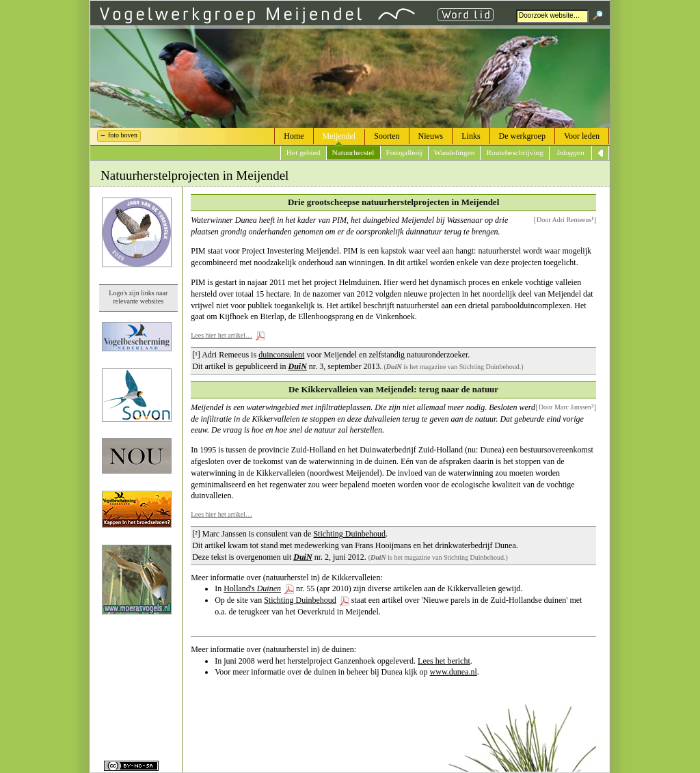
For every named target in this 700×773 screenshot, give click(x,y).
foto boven (123, 135)
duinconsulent (281, 355)
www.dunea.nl (454, 672)
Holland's (252, 588)
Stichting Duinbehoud (349, 534)
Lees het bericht (444, 661)
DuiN (298, 366)
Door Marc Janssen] (567, 407)
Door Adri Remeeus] (565, 219)
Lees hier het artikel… (221, 335)
